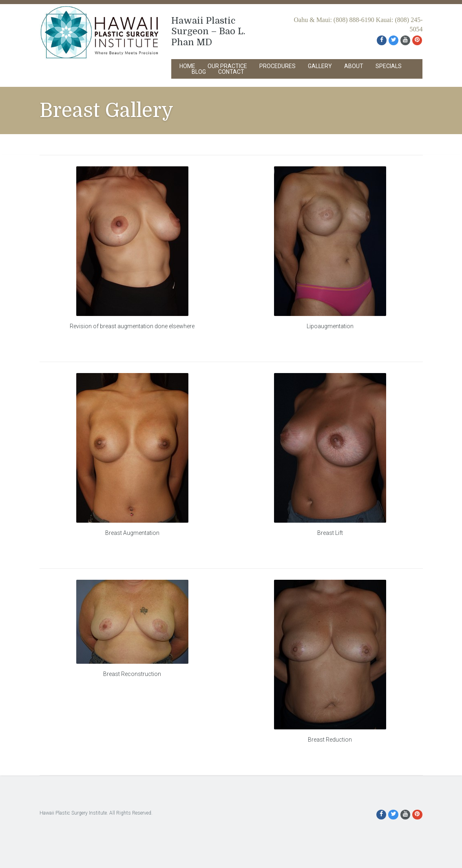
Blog (199, 72)
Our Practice (227, 66)
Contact (231, 72)
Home (187, 66)
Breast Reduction (330, 740)
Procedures (277, 66)
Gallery (320, 66)
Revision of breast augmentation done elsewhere (132, 326)
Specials (389, 66)
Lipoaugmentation (330, 326)
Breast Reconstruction (132, 674)
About (354, 66)
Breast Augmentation (132, 533)
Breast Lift (330, 533)
